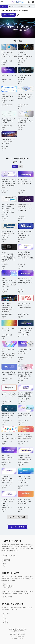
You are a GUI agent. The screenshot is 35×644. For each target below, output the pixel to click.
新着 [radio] (15, 166)
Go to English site (9, 15)
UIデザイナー (31, 6)
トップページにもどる (17, 527)
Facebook (5, 623)
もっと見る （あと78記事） (17, 517)
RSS (4, 615)
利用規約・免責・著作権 (18, 634)
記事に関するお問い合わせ (10, 556)
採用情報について (7, 597)
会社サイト (6, 584)
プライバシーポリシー (18, 636)
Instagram (5, 621)
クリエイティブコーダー (23, 6)
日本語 (5, 564)
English (5, 566)
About (4, 554)
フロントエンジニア (12, 6)
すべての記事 (6, 613)
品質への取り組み (18, 639)
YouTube (5, 619)
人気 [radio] (20, 166)
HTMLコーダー (4, 6)
